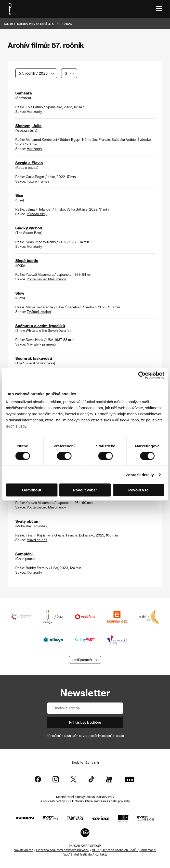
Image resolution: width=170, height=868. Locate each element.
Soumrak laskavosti (34, 359)
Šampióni (24, 554)
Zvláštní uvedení (39, 312)
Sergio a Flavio (29, 163)
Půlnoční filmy (37, 214)
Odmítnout (32, 490)
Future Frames (38, 181)
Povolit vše (138, 490)
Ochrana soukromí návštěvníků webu (63, 850)
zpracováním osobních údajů (103, 736)
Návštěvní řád (24, 850)
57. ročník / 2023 (33, 73)
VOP (95, 850)
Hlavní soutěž (37, 540)
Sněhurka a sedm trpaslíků (40, 326)
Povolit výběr (85, 490)
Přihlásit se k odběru (85, 722)
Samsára (24, 93)
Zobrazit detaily (140, 474)
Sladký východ (29, 228)
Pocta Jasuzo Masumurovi (47, 279)
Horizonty (34, 112)
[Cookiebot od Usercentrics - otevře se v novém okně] (142, 375)
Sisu (19, 196)
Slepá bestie (27, 261)
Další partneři (82, 660)
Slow (20, 293)
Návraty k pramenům (43, 344)
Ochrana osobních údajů (119, 850)
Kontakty (101, 854)
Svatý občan (27, 521)
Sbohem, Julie (28, 126)
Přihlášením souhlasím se (85, 736)
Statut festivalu (81, 854)
